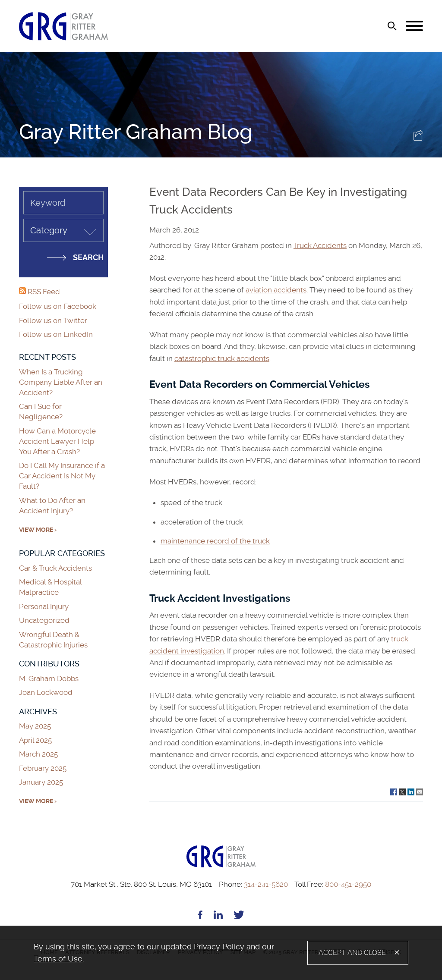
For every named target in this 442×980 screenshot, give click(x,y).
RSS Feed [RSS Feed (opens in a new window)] (39, 292)
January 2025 (41, 782)
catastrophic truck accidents (222, 358)
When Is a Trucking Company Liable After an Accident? (61, 382)
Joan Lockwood (46, 692)
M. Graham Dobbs (49, 678)
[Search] (392, 26)
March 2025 (38, 754)
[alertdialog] (221, 953)
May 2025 (35, 726)
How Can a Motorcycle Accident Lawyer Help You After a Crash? (57, 441)
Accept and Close (352, 953)
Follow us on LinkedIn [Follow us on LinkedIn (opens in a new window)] (56, 334)
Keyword (48, 203)
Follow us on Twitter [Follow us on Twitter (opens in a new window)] (53, 320)
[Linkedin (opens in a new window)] (218, 917)
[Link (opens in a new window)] (394, 791)
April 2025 (35, 740)
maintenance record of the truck (215, 541)
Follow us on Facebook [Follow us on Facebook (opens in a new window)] (58, 306)
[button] (418, 138)
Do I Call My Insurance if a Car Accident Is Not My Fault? (62, 476)
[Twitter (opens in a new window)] (239, 917)
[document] (170, 953)
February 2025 (43, 768)
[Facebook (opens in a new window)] (200, 917)
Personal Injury (44, 606)
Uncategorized (44, 620)
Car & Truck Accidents (55, 568)
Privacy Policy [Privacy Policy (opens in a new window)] (219, 947)
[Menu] (414, 26)
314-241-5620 (253, 884)
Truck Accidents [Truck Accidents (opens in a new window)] (320, 245)
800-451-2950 (333, 884)
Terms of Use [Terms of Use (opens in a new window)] (58, 959)
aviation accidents (276, 290)
